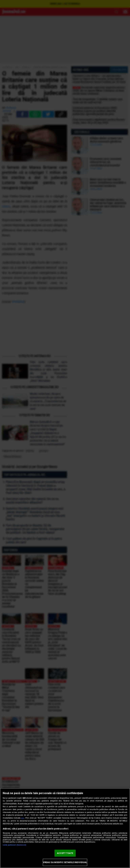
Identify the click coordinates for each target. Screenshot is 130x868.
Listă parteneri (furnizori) (14, 845)
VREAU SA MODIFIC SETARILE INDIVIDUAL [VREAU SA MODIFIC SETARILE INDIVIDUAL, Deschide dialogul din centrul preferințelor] (65, 862)
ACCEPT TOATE (65, 853)
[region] (65, 828)
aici (23, 818)
